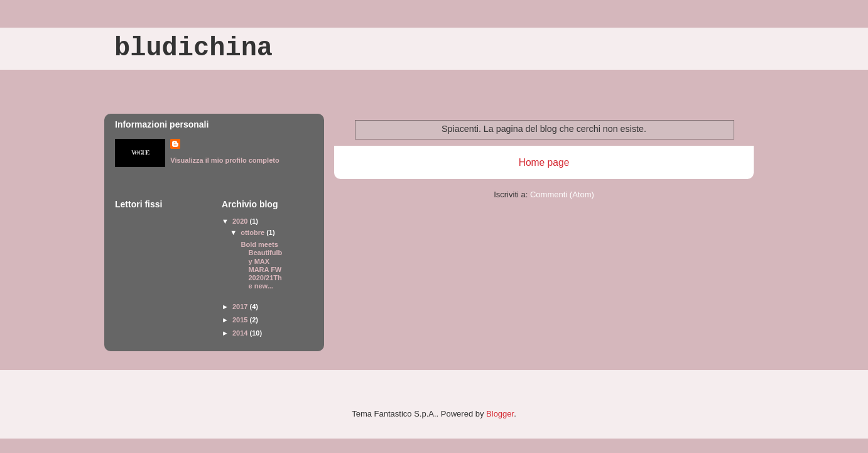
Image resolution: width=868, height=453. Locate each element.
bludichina (193, 48)
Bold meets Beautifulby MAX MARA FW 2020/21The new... (260, 265)
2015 (241, 320)
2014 (241, 333)
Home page (544, 162)
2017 (241, 307)
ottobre (253, 232)
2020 (241, 221)
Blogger (500, 414)
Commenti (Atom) (562, 194)
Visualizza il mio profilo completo (225, 160)
